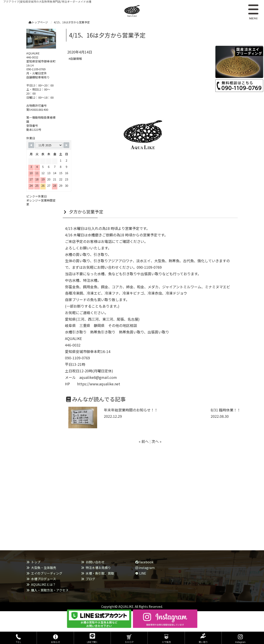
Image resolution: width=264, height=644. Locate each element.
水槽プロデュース (44, 579)
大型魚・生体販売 (44, 568)
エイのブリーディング (47, 573)
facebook (144, 562)
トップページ (38, 22)
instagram (145, 568)
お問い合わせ (95, 562)
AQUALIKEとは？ (43, 584)
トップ (36, 562)
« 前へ (144, 441)
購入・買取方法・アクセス (50, 590)
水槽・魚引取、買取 (100, 573)
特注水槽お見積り (98, 568)
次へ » (157, 441)
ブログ (90, 579)
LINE (143, 573)
